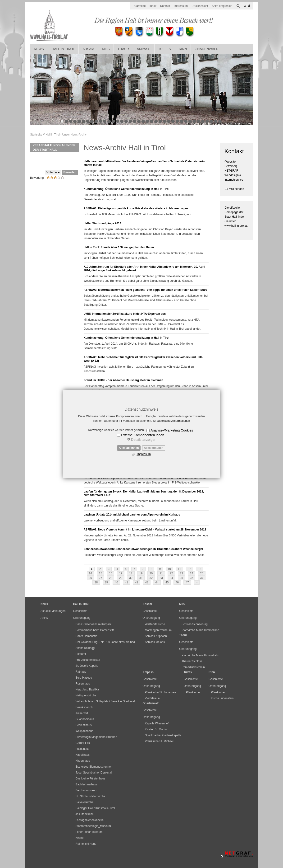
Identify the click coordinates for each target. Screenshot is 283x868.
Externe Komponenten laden (142, 435)
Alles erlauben (154, 448)
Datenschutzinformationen (173, 421)
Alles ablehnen (129, 448)
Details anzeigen (144, 440)
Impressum (144, 454)
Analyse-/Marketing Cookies (172, 430)
